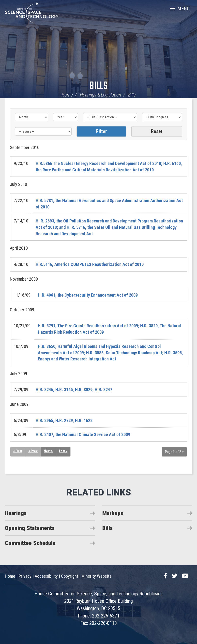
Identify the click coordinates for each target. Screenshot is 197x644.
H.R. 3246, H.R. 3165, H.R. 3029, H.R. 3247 (74, 390)
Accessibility (46, 576)
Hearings (16, 513)
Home (67, 95)
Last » (63, 451)
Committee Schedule (30, 543)
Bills (98, 86)
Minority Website (97, 576)
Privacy (25, 576)
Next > (48, 451)
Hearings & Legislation (100, 95)
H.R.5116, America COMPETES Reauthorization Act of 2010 (90, 264)
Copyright (70, 576)
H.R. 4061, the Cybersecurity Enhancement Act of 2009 (88, 295)
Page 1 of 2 (174, 452)
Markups (113, 513)
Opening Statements (30, 528)
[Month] (32, 117)
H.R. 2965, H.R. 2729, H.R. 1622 (64, 420)
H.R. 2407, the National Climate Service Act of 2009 (83, 434)
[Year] (66, 117)
